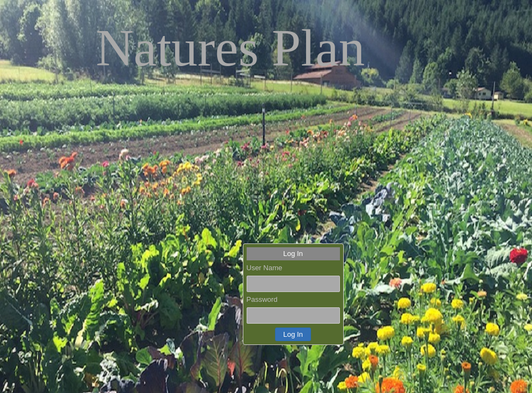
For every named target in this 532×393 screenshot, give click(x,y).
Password (262, 299)
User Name (265, 268)
